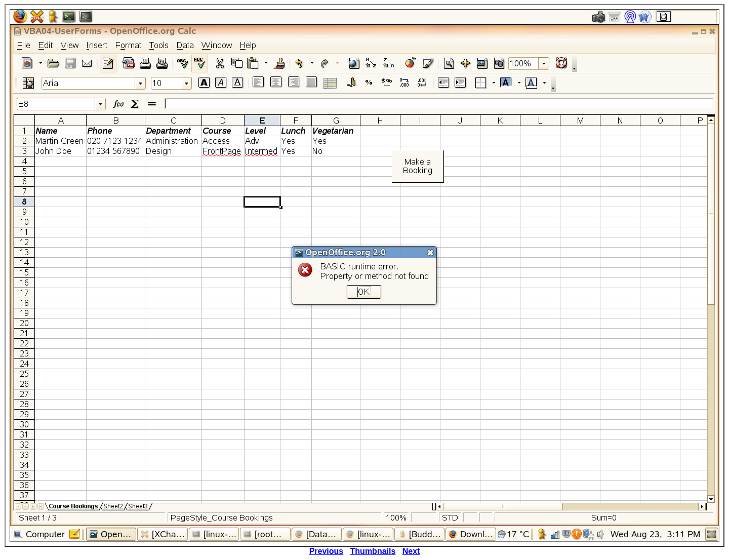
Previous (327, 551)
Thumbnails (373, 551)
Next (411, 551)
